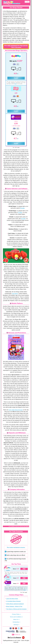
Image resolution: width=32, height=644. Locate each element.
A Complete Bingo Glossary (13, 601)
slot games (15, 294)
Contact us (17, 635)
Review (16, 78)
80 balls (22, 208)
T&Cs (15, 84)
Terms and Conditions (16, 617)
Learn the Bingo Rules (12, 599)
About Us (16, 619)
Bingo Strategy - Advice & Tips (14, 606)
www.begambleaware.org (14, 637)
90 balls (23, 219)
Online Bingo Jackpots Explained (15, 604)
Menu (28, 2)
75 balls (20, 212)
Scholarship (16, 622)
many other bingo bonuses (16, 410)
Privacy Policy (16, 614)
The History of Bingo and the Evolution (16, 609)
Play (24, 569)
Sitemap (16, 625)
